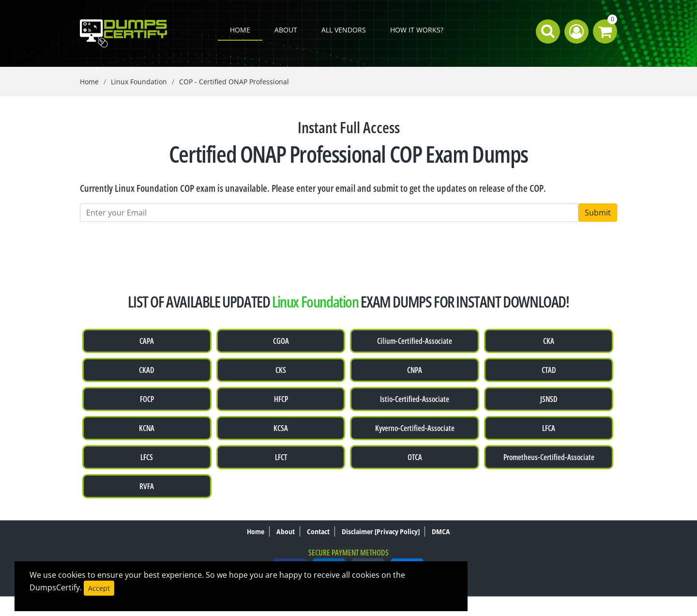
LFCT (281, 457)
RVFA (147, 486)
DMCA (441, 531)
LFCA (549, 428)
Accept (99, 588)
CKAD (147, 370)
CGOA (281, 341)
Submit (598, 213)
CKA (549, 341)
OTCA (415, 457)
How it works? (417, 30)
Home (240, 30)
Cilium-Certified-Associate (415, 341)
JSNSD (549, 399)
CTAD (549, 370)
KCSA (281, 428)
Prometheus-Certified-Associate (549, 457)
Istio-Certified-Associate (415, 399)
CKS (281, 370)
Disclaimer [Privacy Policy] (381, 531)
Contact (318, 531)
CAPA (147, 341)
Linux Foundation (139, 82)
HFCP (281, 399)
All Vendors (344, 30)
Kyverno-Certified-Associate (415, 428)
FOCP (147, 399)
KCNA (147, 428)
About (286, 30)
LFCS (147, 457)
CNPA (415, 370)
